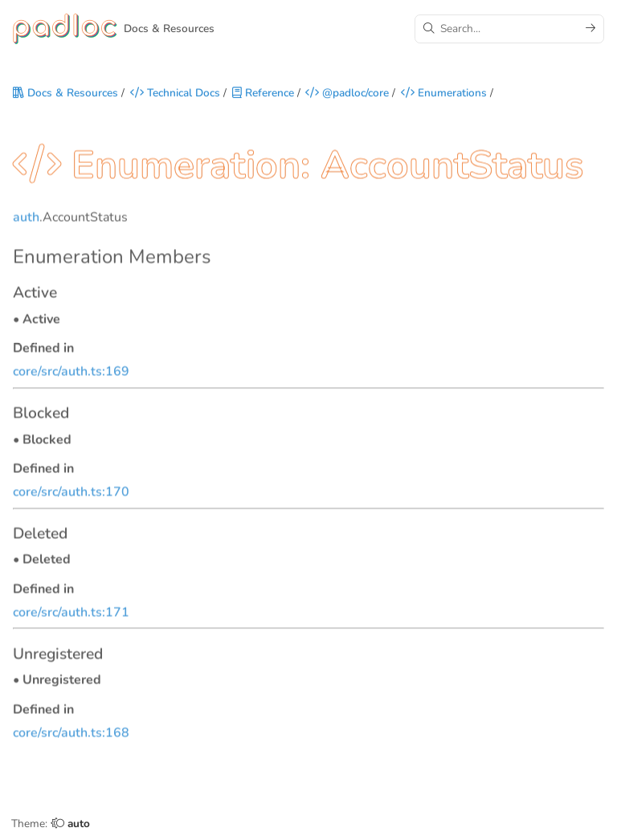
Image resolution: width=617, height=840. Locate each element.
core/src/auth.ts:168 (71, 735)
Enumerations (444, 94)
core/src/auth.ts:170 (71, 494)
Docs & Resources (65, 94)
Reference (263, 94)
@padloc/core (347, 94)
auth (26, 219)
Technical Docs (175, 94)
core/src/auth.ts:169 (71, 373)
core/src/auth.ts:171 (71, 614)
